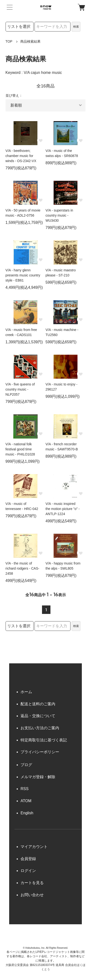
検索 (76, 27)
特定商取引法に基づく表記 (44, 740)
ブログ (26, 765)
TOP (9, 41)
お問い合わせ (32, 895)
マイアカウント (34, 847)
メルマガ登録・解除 (38, 777)
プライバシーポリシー (40, 752)
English (27, 813)
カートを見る (32, 883)
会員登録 (28, 859)
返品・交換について (38, 716)
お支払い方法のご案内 (40, 728)
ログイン (28, 871)
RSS (24, 789)
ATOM (26, 801)
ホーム (26, 692)
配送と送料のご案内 (38, 704)
